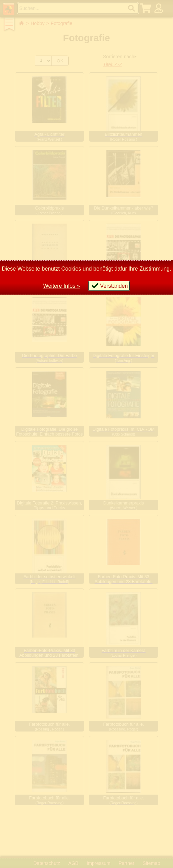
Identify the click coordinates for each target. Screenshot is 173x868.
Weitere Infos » (62, 286)
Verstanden (114, 286)
